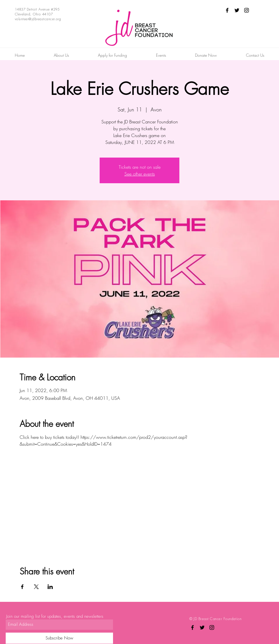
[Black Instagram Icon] (247, 10)
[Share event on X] (36, 587)
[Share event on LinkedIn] (50, 587)
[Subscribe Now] (59, 638)
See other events (140, 174)
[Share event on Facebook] (22, 587)
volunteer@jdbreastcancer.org (38, 19)
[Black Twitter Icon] (237, 10)
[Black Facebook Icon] (227, 10)
